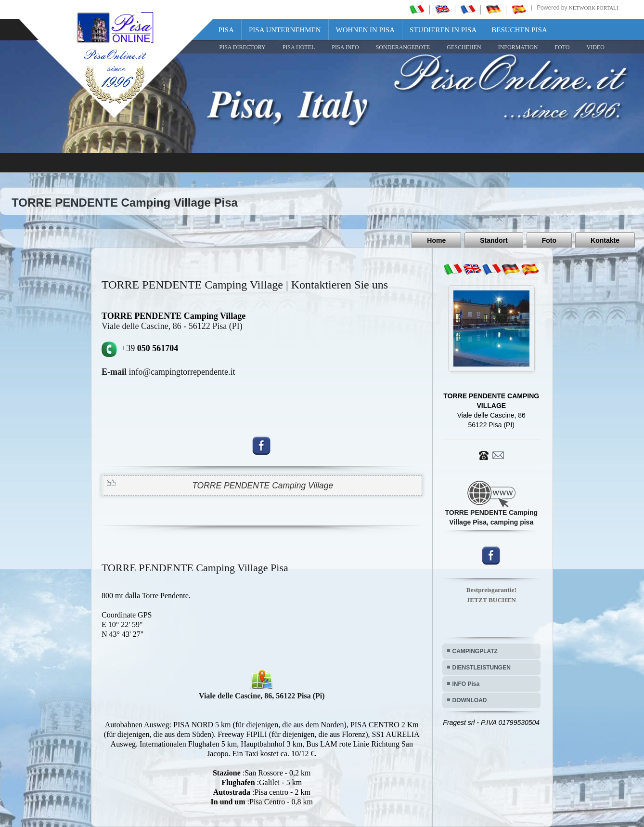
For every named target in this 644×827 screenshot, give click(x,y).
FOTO (562, 47)
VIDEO (595, 47)
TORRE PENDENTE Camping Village (263, 486)
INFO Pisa (466, 684)
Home (436, 240)
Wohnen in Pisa (366, 30)
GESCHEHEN (464, 47)
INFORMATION (518, 47)
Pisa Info (345, 47)
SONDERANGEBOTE (403, 47)
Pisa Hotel (299, 47)
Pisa (226, 30)
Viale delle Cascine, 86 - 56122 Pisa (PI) (172, 326)
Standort (494, 240)
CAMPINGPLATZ (475, 651)
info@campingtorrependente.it (168, 372)
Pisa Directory (243, 47)
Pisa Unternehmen (285, 30)
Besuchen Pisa (519, 30)
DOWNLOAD (470, 700)
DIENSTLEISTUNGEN (482, 668)
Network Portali (594, 8)
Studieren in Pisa (443, 30)
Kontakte (605, 240)
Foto (549, 240)
